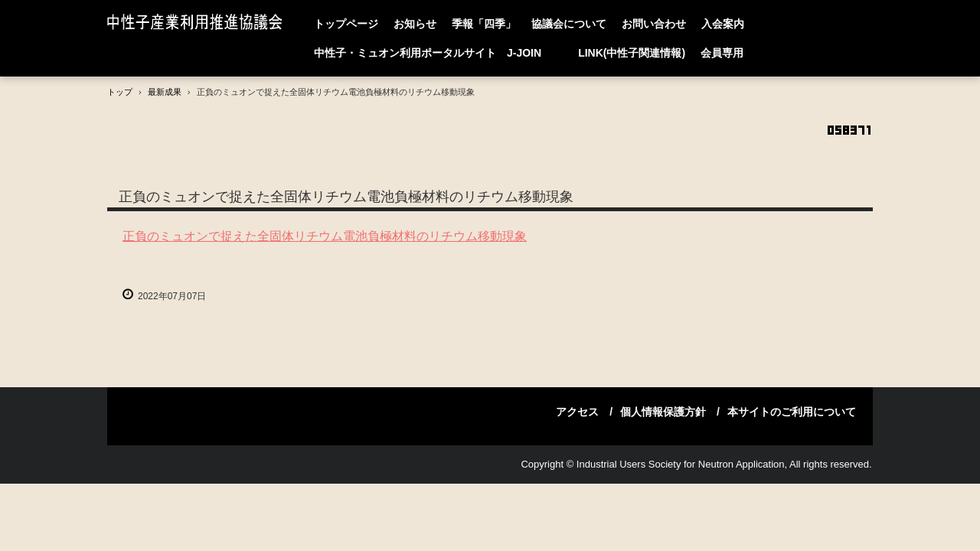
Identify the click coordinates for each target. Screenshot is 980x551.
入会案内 (723, 24)
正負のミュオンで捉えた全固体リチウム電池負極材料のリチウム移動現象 (325, 236)
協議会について (569, 24)
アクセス (577, 412)
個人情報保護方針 (663, 412)
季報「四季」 (484, 24)
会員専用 (722, 53)
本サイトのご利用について (792, 412)
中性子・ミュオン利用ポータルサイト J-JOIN (438, 53)
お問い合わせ (654, 24)
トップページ (346, 24)
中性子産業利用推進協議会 (198, 23)
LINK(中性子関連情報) (632, 53)
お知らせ (415, 24)
